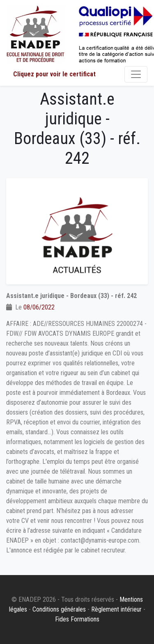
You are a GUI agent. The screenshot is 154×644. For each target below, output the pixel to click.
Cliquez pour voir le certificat (54, 74)
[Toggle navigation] (136, 74)
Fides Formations (77, 619)
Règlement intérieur (116, 609)
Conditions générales (59, 609)
